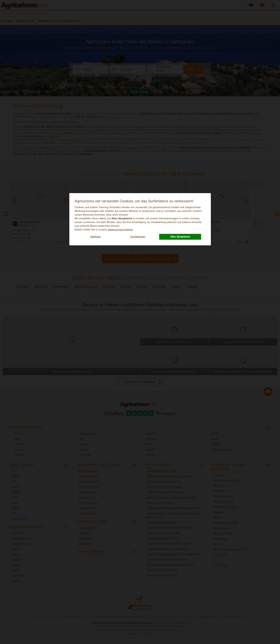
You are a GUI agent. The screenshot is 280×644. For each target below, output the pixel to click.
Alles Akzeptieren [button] (180, 237)
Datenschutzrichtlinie (120, 230)
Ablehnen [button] (96, 237)
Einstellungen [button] (138, 237)
